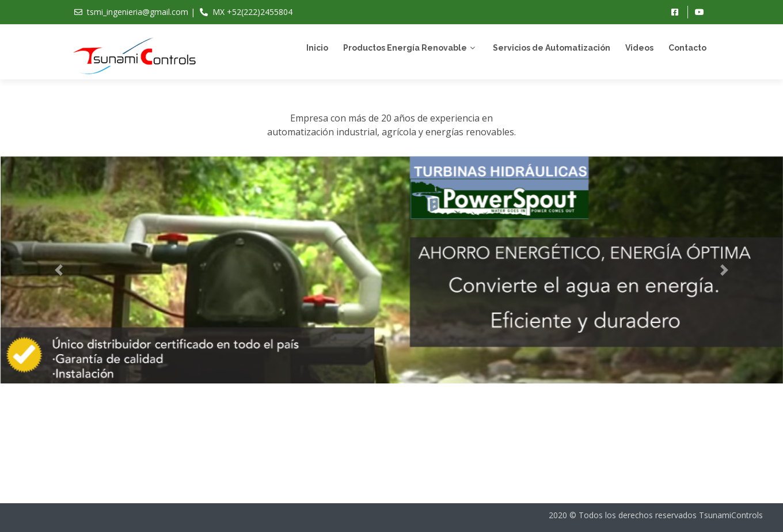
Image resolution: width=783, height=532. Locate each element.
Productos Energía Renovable (405, 48)
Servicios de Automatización (552, 48)
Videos (639, 48)
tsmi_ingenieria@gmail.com (138, 12)
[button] (59, 277)
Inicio (317, 48)
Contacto (687, 48)
